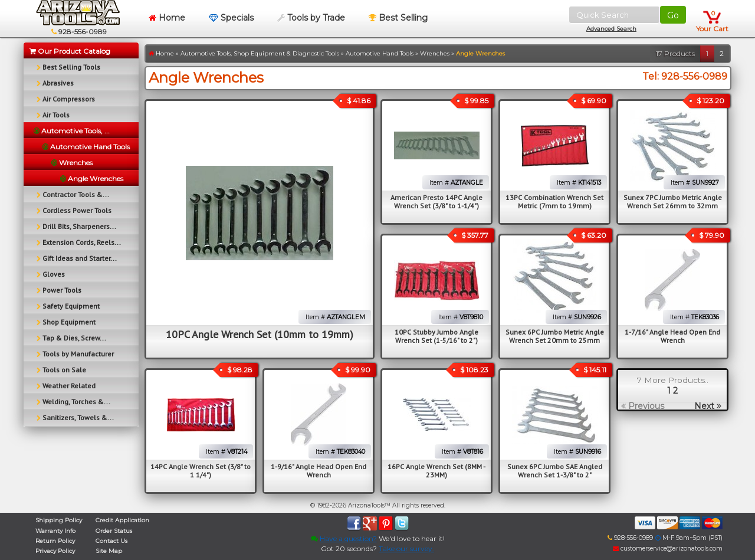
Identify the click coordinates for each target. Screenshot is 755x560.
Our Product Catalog (70, 51)
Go (673, 15)
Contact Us (111, 541)
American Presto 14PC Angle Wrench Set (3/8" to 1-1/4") (436, 202)
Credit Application (122, 520)
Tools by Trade (311, 18)
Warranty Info (55, 531)
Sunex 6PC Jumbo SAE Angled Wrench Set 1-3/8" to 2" (555, 471)
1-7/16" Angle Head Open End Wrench (672, 336)
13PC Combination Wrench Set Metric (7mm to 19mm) (554, 202)
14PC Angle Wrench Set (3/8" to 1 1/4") (201, 471)
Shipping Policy (59, 520)
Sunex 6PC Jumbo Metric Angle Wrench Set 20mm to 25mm (555, 336)
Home (167, 18)
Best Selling (398, 18)
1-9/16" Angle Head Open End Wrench (319, 471)
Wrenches (435, 53)
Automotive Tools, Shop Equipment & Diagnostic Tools (260, 53)
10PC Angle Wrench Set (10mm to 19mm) (260, 334)
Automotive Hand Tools (380, 53)
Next (708, 406)
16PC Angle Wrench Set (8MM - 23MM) (436, 471)
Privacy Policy (55, 551)
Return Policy (55, 541)
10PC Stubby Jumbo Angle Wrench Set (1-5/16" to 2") (436, 336)
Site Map (109, 551)
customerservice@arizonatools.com (668, 548)
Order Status (114, 531)
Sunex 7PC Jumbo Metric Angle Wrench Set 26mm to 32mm (673, 202)
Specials (231, 18)
